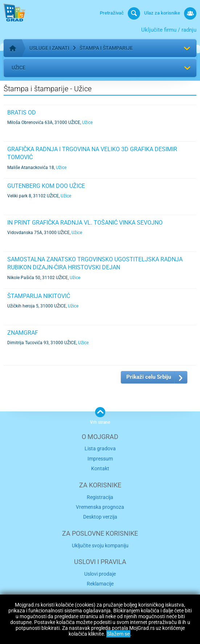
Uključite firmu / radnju (169, 30)
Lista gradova (100, 448)
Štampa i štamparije (106, 48)
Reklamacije (100, 584)
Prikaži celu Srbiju (149, 377)
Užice (19, 68)
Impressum (100, 459)
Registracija (100, 497)
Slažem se (118, 634)
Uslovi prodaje (100, 574)
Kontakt (100, 468)
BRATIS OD (22, 112)
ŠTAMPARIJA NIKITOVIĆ (39, 296)
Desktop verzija (100, 517)
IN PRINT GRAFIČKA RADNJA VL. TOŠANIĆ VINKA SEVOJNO (85, 223)
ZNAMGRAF (23, 333)
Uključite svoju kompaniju (100, 546)
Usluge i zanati (49, 48)
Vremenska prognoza (100, 507)
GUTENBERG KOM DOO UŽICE (46, 186)
